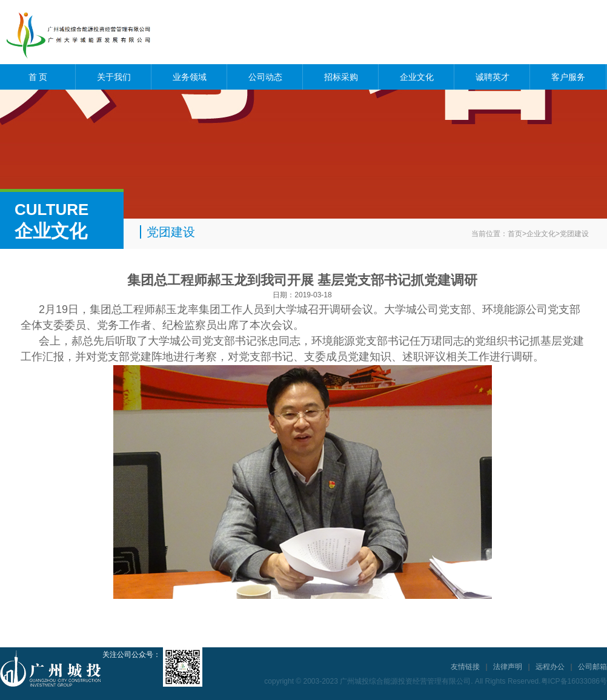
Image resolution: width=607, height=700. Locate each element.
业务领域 (190, 77)
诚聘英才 (493, 77)
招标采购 (341, 77)
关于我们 (114, 77)
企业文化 (417, 77)
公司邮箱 (592, 667)
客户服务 (568, 77)
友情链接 (465, 667)
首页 (515, 234)
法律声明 (508, 667)
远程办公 (550, 667)
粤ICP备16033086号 (574, 681)
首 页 (38, 77)
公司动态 (265, 77)
